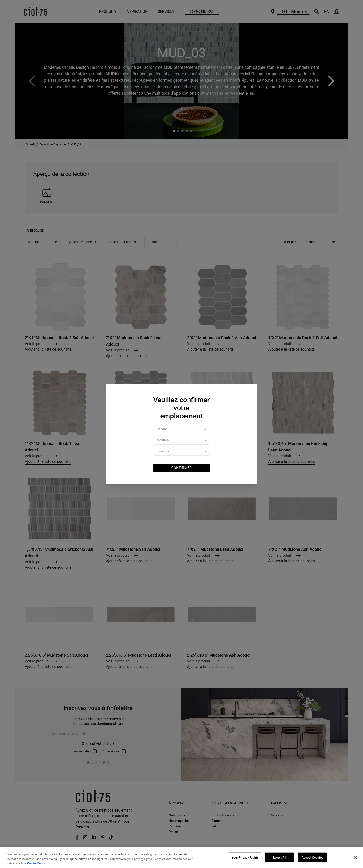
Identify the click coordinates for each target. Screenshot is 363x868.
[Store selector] (182, 440)
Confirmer (182, 468)
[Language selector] (182, 451)
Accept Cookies (312, 857)
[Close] (356, 857)
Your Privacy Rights (245, 857)
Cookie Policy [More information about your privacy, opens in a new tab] (36, 863)
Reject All (280, 857)
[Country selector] (182, 429)
